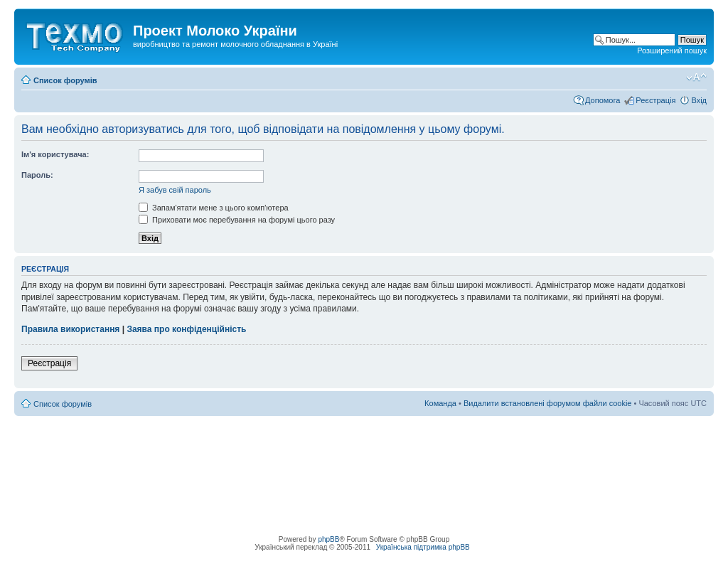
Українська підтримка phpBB (423, 547)
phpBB (328, 539)
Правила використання (70, 329)
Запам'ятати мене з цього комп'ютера (214, 208)
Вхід (699, 100)
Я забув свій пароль (175, 190)
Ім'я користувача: (55, 154)
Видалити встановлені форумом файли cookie (548, 403)
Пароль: (37, 175)
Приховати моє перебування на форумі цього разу (237, 220)
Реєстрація (655, 100)
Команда (440, 403)
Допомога (603, 100)
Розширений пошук (672, 50)
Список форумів (65, 80)
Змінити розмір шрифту (696, 78)
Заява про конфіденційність (186, 329)
